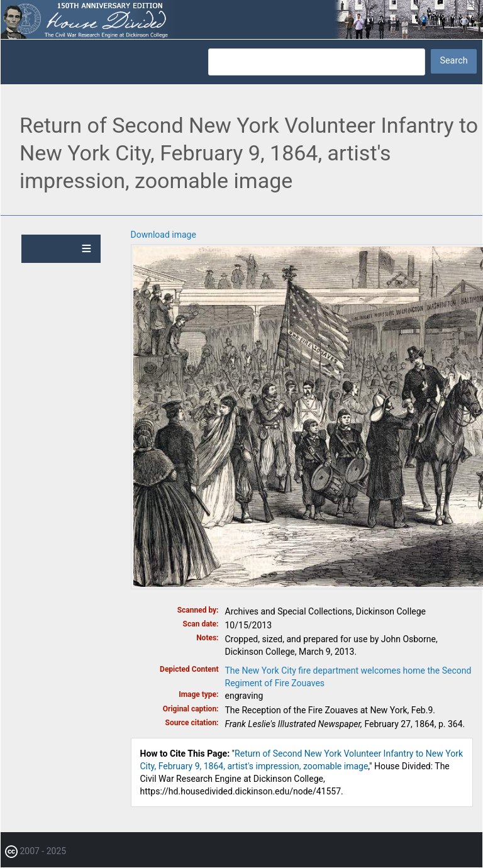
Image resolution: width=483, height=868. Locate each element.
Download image (164, 235)
